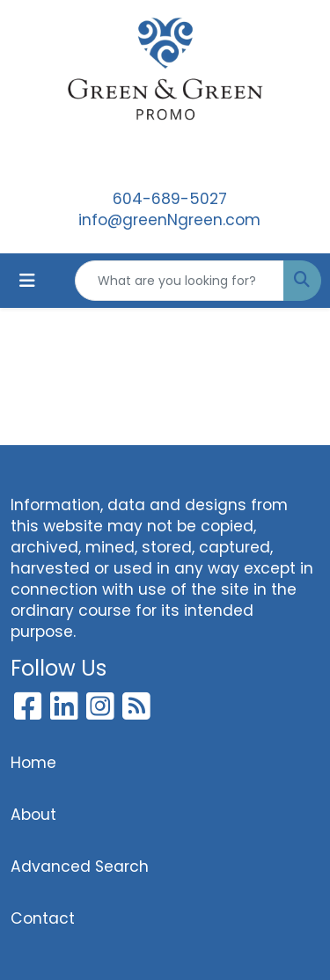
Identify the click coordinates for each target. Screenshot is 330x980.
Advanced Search (80, 867)
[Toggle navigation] (27, 281)
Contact (43, 918)
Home (33, 763)
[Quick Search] (180, 281)
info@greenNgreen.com (169, 220)
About (33, 815)
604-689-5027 (170, 199)
